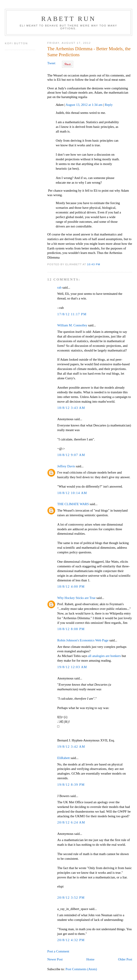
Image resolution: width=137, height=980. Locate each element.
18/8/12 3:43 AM (71, 408)
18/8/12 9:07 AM (71, 455)
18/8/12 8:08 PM (71, 629)
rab (59, 287)
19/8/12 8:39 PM (71, 785)
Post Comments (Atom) (81, 969)
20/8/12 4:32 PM (71, 940)
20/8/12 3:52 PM (71, 898)
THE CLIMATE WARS (73, 504)
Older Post (125, 959)
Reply (109, 105)
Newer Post (55, 959)
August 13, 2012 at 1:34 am (84, 105)
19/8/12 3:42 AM (71, 747)
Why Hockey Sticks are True (76, 598)
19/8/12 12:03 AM (72, 667)
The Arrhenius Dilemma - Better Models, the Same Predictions (89, 52)
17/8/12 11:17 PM (72, 314)
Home (90, 959)
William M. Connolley (72, 325)
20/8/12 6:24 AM (71, 822)
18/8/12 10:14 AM (72, 493)
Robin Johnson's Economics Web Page (83, 640)
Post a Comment (58, 951)
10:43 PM (94, 264)
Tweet (51, 63)
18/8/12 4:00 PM (71, 586)
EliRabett (63, 758)
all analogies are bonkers (104, 656)
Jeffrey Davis (66, 466)
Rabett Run (68, 19)
